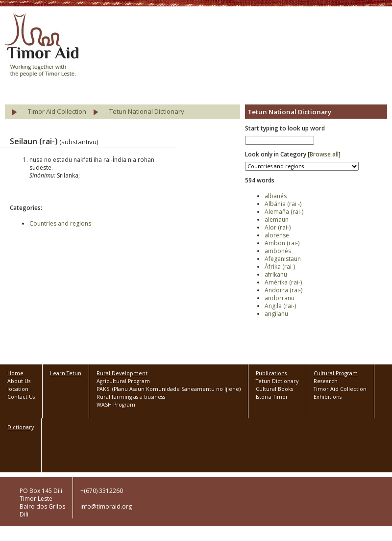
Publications (271, 373)
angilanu (276, 314)
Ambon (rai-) (282, 243)
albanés (276, 196)
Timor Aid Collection (57, 111)
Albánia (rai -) (283, 204)
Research (326, 381)
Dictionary (21, 427)
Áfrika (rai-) (280, 267)
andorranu (280, 298)
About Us (19, 381)
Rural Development (122, 373)
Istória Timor (272, 397)
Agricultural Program (123, 381)
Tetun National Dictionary (147, 111)
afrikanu (276, 274)
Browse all (324, 154)
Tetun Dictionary (277, 381)
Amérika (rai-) (283, 282)
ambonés (278, 251)
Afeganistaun (283, 259)
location (18, 389)
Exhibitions (328, 397)
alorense (277, 235)
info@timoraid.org (106, 506)
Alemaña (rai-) (284, 212)
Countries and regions (60, 223)
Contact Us (21, 397)
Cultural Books (274, 389)
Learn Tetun (66, 373)
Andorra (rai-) (283, 290)
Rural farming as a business (131, 397)
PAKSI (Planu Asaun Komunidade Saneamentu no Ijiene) (169, 389)
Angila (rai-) (280, 306)
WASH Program (116, 405)
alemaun (277, 219)
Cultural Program (336, 373)
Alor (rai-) (278, 227)
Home (15, 373)
